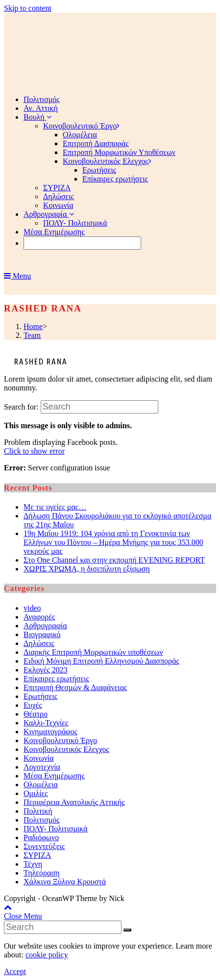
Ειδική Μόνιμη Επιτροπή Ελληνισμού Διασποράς (101, 661)
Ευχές (33, 705)
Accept (15, 971)
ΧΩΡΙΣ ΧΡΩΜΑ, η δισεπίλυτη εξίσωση (87, 569)
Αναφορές (39, 617)
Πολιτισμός (42, 820)
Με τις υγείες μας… (55, 507)
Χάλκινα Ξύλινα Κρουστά (65, 882)
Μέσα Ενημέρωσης (54, 776)
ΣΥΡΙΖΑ (37, 855)
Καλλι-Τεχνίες (46, 723)
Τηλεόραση (41, 873)
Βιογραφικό (42, 634)
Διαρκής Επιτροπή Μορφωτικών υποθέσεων (93, 652)
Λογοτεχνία (42, 767)
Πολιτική (38, 811)
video (32, 608)
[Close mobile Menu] (23, 916)
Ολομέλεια (41, 785)
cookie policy (47, 955)
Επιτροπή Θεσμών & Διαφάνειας (75, 687)
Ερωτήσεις (40, 696)
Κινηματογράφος (50, 732)
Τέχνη (33, 864)
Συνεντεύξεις (44, 846)
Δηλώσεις (39, 643)
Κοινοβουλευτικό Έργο (60, 740)
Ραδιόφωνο (41, 838)
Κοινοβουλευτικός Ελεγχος (66, 749)
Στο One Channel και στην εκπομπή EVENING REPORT (114, 560)
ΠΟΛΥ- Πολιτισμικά (56, 829)
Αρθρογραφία (45, 626)
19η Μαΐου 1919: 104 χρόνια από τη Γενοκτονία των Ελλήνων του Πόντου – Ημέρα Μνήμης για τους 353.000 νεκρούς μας (113, 542)
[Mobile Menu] (17, 276)
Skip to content (28, 8)
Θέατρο (36, 714)
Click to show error (34, 451)
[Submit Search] (127, 930)
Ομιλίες (36, 793)
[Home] (33, 326)
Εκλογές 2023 (46, 670)
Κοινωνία (39, 758)
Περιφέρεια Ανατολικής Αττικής (74, 802)
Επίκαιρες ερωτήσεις (56, 679)
